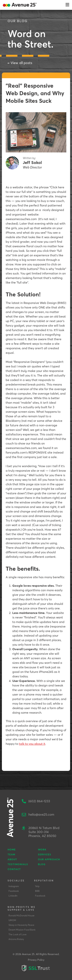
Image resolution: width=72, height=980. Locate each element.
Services (45, 854)
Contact (14, 869)
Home (12, 849)
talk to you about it (32, 744)
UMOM (12, 920)
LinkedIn (13, 896)
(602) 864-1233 (39, 801)
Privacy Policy (36, 960)
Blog (42, 864)
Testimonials (18, 864)
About (12, 859)
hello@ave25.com (41, 814)
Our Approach (49, 859)
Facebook (14, 891)
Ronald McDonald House (22, 915)
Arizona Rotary (16, 939)
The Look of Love (18, 934)
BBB (37, 891)
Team (11, 854)
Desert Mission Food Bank (22, 930)
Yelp (37, 886)
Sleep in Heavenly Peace (21, 925)
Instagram (14, 886)
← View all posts (20, 63)
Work (42, 849)
